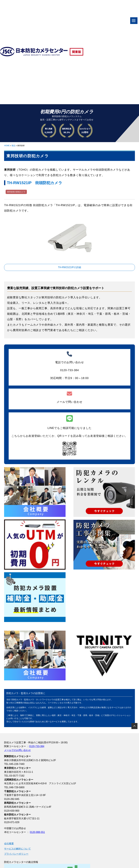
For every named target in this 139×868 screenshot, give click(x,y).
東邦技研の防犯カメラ (16, 192)
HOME (7, 146)
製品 (14, 146)
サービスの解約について (17, 849)
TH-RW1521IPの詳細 (69, 267)
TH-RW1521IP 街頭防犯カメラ (35, 183)
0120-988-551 (37, 832)
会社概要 (9, 844)
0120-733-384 (37, 746)
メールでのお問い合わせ (17, 750)
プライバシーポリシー (16, 854)
